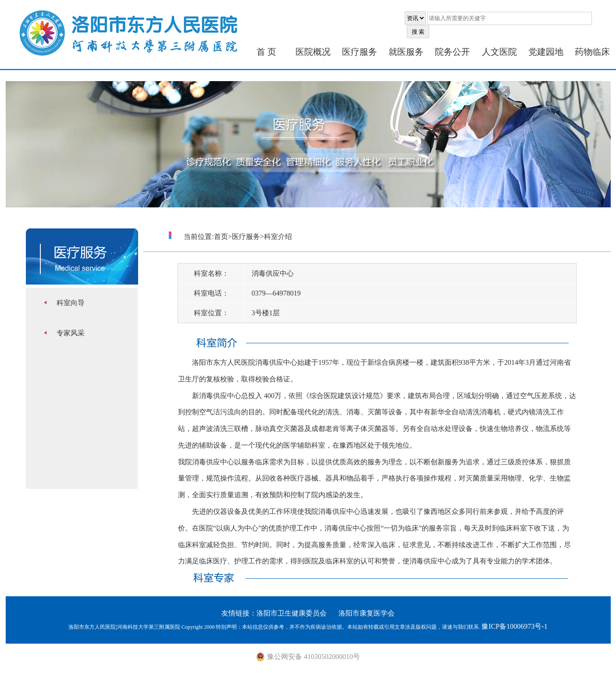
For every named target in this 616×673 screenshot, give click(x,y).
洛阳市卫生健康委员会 (292, 613)
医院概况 (313, 52)
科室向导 (71, 303)
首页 (221, 237)
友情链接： (239, 613)
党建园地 (546, 52)
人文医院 (499, 52)
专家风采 (71, 333)
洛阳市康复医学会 (367, 613)
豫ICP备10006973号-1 (514, 626)
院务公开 (452, 52)
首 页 (266, 52)
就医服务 (406, 52)
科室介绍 (278, 237)
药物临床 (592, 52)
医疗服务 (360, 52)
